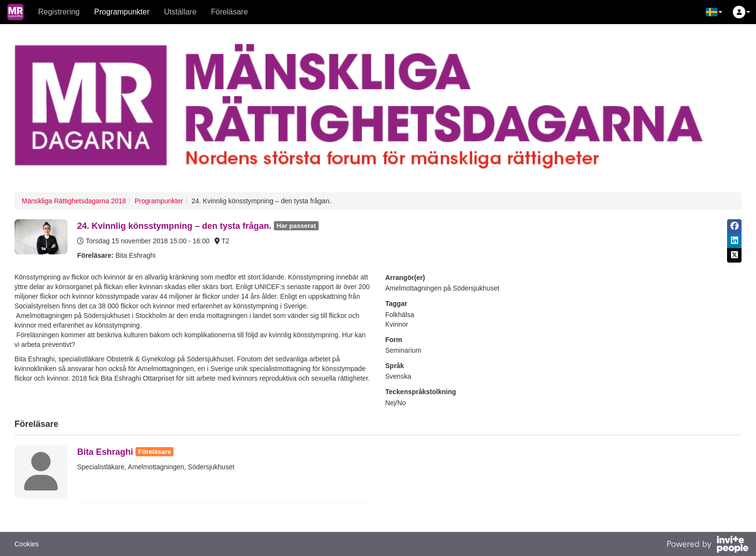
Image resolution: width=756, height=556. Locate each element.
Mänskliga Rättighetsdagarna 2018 (74, 201)
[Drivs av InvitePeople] (707, 545)
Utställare (180, 12)
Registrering (59, 12)
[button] (714, 12)
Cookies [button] (27, 544)
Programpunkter (122, 12)
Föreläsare (229, 12)
